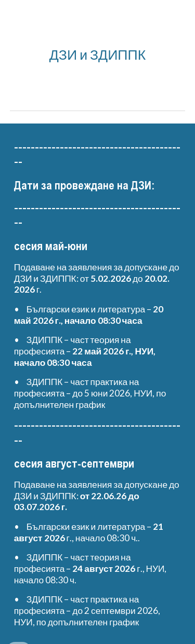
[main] (98, 54)
